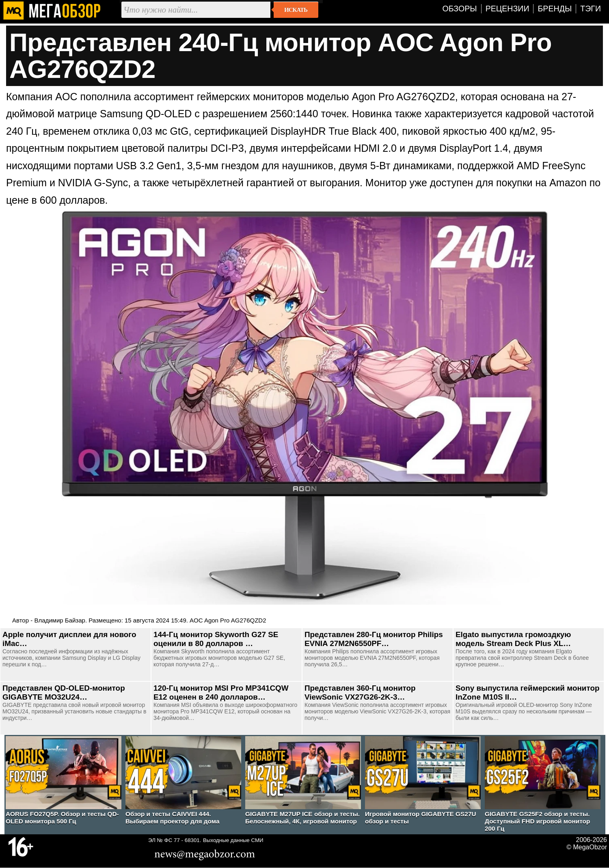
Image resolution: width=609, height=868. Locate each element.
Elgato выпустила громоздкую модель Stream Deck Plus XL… (513, 639)
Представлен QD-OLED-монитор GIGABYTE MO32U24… (64, 692)
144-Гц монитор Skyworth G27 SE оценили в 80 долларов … (216, 639)
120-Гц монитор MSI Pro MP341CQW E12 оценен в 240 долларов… (221, 692)
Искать (296, 10)
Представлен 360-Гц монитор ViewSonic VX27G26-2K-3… (360, 692)
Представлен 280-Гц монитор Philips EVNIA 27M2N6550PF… (374, 639)
